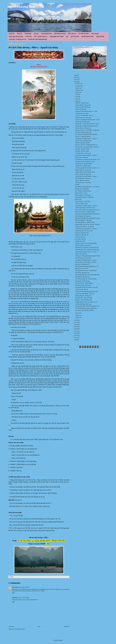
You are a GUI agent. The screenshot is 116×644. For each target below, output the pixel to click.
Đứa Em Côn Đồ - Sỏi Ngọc (81, 193)
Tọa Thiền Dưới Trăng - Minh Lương (83, 304)
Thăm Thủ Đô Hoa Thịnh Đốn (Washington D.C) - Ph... (87, 266)
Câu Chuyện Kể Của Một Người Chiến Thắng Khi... (86, 134)
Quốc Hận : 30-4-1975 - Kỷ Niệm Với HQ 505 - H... (86, 145)
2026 (75, 75)
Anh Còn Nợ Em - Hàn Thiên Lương (83, 141)
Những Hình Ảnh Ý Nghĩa (57, 36)
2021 (75, 322)
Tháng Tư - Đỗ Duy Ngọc (81, 109)
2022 (75, 320)
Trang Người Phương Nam (16, 36)
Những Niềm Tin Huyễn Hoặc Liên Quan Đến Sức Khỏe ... (88, 218)
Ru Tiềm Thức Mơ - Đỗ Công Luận (83, 216)
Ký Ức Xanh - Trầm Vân (81, 239)
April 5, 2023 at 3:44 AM (24, 598)
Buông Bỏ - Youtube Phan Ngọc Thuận (84, 300)
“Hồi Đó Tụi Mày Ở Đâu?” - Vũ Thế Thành (85, 227)
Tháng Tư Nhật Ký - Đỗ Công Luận (83, 105)
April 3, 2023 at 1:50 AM (24, 587)
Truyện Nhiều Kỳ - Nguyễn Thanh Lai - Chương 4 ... (87, 206)
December (78, 84)
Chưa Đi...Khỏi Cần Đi (80, 241)
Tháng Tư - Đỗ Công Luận (81, 254)
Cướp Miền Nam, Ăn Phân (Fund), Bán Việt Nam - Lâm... (88, 160)
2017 (75, 331)
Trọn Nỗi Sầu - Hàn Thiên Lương (82, 122)
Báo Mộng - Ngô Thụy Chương (82, 151)
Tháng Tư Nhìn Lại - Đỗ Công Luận (83, 128)
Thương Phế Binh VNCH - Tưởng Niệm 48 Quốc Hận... (87, 250)
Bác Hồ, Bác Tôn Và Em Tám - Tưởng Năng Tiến (86, 271)
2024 (75, 80)
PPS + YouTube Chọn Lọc (41, 36)
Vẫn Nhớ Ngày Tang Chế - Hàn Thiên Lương (85, 208)
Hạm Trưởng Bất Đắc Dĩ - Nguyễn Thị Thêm (85, 222)
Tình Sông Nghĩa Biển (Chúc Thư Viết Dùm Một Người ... (88, 275)
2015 (75, 335)
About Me (19, 34)
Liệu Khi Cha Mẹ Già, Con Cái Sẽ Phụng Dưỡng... (86, 243)
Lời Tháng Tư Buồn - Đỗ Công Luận (83, 153)
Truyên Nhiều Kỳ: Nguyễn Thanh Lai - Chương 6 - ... (87, 155)
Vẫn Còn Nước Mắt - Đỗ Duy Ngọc (83, 107)
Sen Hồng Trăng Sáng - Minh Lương (83, 118)
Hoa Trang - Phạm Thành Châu (82, 233)
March (77, 313)
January (77, 317)
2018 (75, 329)
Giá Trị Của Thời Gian (80, 237)
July (77, 95)
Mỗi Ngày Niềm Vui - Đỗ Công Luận (83, 296)
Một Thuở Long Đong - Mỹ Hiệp (82, 143)
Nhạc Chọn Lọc (72, 34)
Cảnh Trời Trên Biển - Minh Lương (83, 245)
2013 (75, 340)
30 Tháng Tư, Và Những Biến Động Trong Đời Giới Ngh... (88, 256)
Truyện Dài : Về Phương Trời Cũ (17, 39)
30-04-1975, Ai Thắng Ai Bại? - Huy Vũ (84, 115)
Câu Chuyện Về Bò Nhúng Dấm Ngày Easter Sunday (87, 292)
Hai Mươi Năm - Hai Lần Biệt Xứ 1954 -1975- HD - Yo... (88, 124)
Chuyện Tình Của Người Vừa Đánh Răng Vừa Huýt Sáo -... (88, 210)
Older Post (67, 627)
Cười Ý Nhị (28, 36)
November (78, 86)
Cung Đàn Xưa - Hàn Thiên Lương (83, 166)
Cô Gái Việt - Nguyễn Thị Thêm (82, 149)
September (78, 90)
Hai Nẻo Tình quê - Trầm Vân (82, 289)
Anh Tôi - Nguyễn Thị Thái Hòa (82, 181)
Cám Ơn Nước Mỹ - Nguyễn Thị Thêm (84, 164)
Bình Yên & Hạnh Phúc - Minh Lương (83, 220)
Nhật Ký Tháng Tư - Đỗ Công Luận (83, 195)
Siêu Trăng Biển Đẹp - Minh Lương (83, 178)
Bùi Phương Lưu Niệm (88, 36)
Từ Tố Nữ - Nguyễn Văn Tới (81, 204)
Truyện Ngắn (28, 34)
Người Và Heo (78, 199)
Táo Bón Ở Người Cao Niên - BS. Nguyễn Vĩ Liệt (86, 302)
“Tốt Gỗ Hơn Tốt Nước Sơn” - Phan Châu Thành (86, 279)
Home (39, 627)
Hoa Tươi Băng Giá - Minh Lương (83, 201)
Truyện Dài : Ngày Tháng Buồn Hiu (38, 39)
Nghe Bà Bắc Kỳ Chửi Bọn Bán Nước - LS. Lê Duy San (87, 187)
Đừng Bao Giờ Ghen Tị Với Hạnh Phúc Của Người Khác (87, 130)
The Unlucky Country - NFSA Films (83, 183)
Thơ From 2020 (75, 36)
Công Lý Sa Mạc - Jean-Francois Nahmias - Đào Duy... (87, 147)
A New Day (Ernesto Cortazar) (82, 113)
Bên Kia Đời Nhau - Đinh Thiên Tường (84, 298)
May (77, 99)
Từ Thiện (77, 185)
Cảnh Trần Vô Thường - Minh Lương (83, 132)
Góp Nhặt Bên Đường (60, 34)
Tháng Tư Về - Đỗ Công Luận (82, 235)
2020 (75, 325)
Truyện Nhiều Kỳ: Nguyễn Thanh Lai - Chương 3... (86, 229)
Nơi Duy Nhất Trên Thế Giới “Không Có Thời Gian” (87, 287)
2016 (75, 333)
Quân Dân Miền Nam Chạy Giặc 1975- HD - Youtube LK (88, 225)
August (77, 92)
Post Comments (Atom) (20, 629)
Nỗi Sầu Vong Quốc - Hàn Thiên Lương (84, 231)
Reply (14, 593)
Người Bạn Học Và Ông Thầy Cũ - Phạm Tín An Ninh (87, 248)
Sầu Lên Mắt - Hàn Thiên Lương (82, 273)
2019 (75, 327)
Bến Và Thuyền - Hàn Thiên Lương (83, 191)
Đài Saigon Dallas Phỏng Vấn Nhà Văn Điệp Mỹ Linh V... (88, 306)
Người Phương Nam (21, 7)
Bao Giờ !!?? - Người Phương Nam (83, 136)
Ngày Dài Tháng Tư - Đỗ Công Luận (83, 170)
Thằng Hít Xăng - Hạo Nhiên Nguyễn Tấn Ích (85, 172)
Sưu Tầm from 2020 (46, 34)
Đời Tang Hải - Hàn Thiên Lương (82, 281)
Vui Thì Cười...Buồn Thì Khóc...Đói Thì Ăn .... (85, 294)
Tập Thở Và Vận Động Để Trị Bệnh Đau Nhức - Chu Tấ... (88, 120)
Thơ (67, 36)
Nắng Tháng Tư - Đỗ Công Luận (82, 277)
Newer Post (11, 627)
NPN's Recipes (95, 34)
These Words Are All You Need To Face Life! (85, 162)
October (77, 88)
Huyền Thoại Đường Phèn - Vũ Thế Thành (84, 197)
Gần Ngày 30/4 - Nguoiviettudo (82, 189)
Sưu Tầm (36, 34)
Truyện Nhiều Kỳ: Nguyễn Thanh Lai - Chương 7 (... (87, 139)
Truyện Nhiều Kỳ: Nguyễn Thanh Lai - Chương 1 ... (86, 260)
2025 (75, 77)
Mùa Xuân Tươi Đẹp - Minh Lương (83, 285)
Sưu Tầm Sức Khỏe (84, 34)
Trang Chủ (12, 34)
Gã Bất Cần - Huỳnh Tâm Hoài (82, 103)
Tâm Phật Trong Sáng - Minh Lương (83, 258)
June (77, 97)
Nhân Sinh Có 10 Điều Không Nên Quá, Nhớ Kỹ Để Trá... (88, 214)
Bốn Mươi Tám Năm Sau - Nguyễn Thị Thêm (85, 212)
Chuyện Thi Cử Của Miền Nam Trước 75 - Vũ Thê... (86, 111)
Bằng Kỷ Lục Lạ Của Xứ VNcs (82, 268)
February (78, 315)
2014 (75, 338)
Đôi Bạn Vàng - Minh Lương (81, 157)
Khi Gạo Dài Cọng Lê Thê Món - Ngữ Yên (84, 310)
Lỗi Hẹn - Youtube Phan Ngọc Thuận (83, 174)
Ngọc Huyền (15, 587)
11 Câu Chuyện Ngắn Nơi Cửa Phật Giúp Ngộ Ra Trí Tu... (88, 168)
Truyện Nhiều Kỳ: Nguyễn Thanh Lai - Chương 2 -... (87, 252)
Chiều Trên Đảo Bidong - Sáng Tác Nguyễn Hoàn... (86, 308)
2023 (75, 82)
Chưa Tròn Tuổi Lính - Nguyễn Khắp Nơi (84, 283)
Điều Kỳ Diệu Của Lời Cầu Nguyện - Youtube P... (86, 262)
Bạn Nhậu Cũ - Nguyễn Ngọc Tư (82, 264)
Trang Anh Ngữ (100, 36)
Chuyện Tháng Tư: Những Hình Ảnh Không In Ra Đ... (87, 126)
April (77, 101)
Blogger (61, 640)
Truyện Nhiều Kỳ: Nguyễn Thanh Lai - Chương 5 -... (87, 176)
